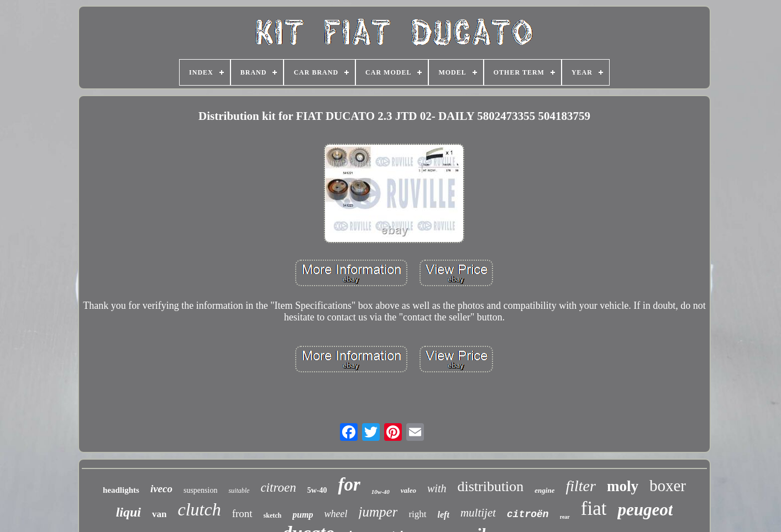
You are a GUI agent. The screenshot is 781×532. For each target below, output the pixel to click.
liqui (129, 512)
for (349, 484)
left (444, 515)
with (437, 488)
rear (565, 517)
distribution (490, 486)
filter (580, 486)
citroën (528, 514)
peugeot (645, 510)
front (242, 513)
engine (544, 490)
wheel (336, 514)
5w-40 (317, 490)
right (417, 514)
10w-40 (381, 492)
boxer (668, 486)
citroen (278, 488)
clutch (199, 509)
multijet (478, 513)
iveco (161, 489)
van (159, 514)
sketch (273, 515)
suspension (200, 490)
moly (623, 486)
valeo (408, 490)
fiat (594, 509)
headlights (121, 490)
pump (303, 515)
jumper (378, 512)
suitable (239, 491)
